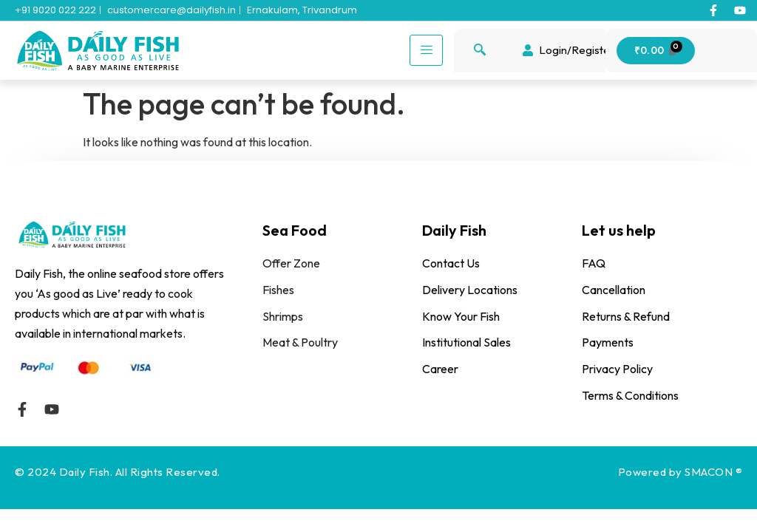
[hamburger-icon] (426, 50)
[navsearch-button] (480, 50)
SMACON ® (713, 472)
